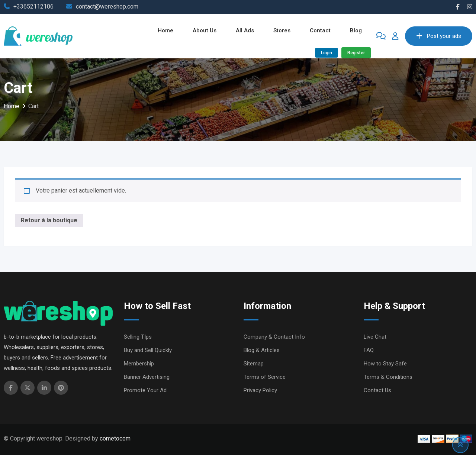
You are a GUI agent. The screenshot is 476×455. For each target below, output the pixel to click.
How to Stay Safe (385, 364)
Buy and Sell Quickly (148, 350)
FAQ (369, 350)
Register (356, 53)
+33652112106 (33, 7)
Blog (356, 30)
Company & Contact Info (274, 337)
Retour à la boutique (49, 220)
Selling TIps (138, 337)
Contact (320, 30)
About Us (205, 30)
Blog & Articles (262, 350)
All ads (245, 30)
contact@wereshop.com (107, 7)
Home (165, 30)
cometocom (115, 438)
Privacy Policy (260, 390)
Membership (139, 364)
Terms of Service (265, 377)
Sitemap (254, 364)
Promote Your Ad (145, 390)
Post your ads (439, 36)
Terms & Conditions (388, 377)
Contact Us (377, 390)
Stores (282, 30)
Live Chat (375, 337)
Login (327, 53)
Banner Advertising (147, 377)
